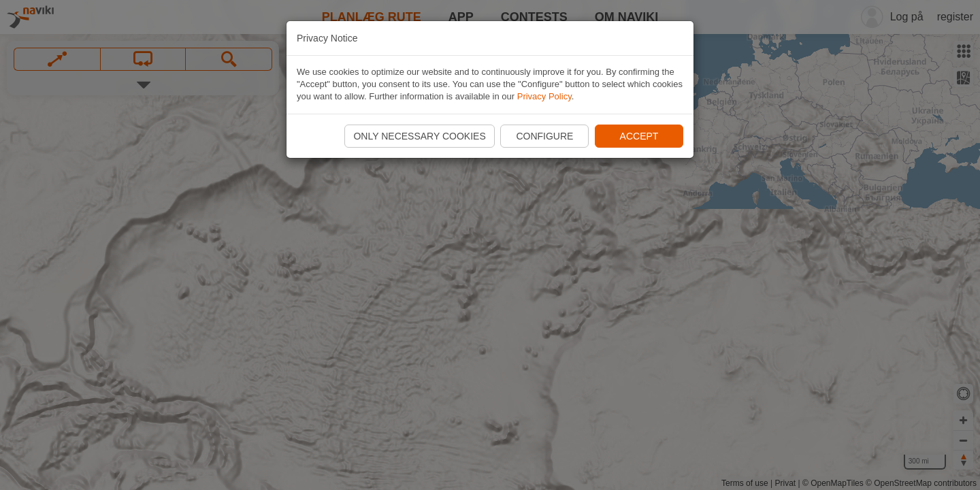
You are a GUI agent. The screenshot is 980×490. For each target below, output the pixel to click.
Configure (544, 136)
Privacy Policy (544, 96)
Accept (639, 136)
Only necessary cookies (419, 136)
